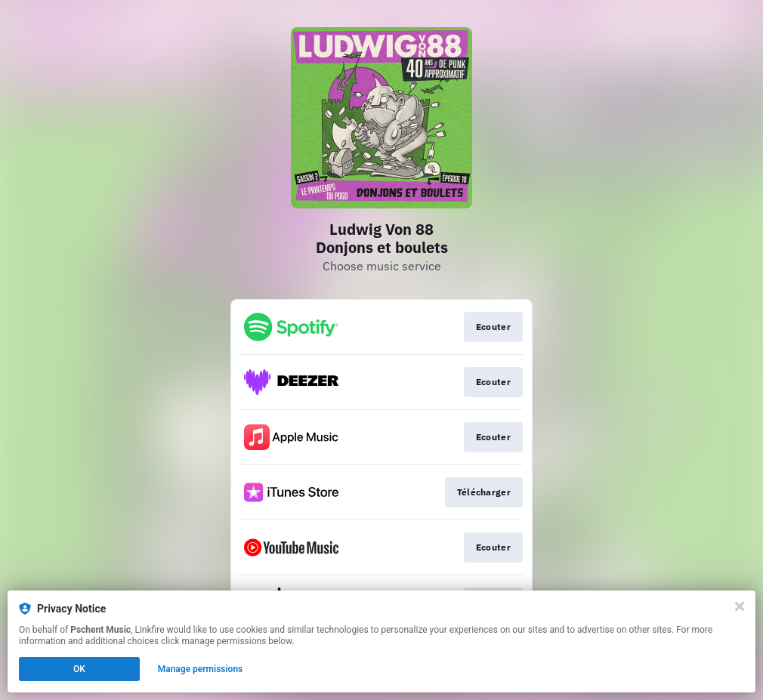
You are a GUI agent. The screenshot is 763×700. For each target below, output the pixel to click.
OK (79, 669)
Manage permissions (201, 669)
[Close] (740, 606)
